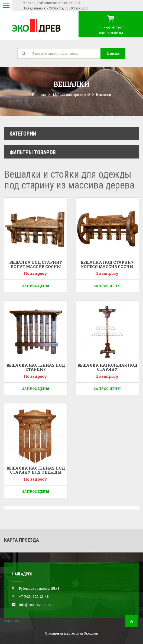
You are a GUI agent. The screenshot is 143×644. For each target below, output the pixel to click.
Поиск (113, 53)
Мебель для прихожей (72, 95)
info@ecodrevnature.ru (37, 605)
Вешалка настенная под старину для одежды (36, 470)
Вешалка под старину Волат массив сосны (36, 264)
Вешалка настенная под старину (36, 367)
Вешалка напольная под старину (107, 367)
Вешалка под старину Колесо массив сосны (107, 264)
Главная (39, 95)
